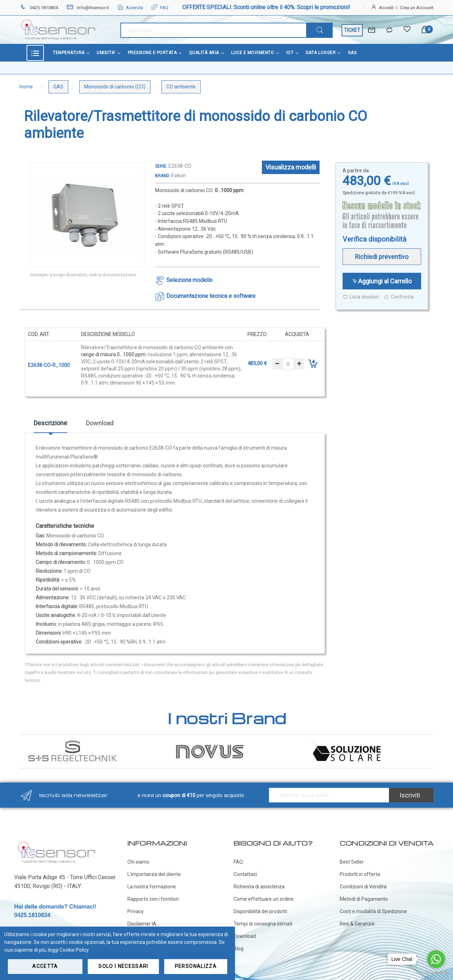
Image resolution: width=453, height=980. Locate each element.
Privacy (136, 911)
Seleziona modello (190, 280)
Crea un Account (417, 8)
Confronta (399, 297)
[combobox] (213, 30)
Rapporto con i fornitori (153, 899)
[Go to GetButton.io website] (436, 973)
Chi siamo (138, 862)
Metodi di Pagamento (364, 899)
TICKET (352, 30)
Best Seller (352, 862)
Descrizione (50, 423)
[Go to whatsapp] (436, 959)
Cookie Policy (74, 950)
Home (26, 87)
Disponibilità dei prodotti (260, 911)
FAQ (160, 8)
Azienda (130, 8)
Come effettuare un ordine (264, 899)
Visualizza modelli (291, 167)
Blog (239, 949)
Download (100, 423)
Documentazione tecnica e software (211, 296)
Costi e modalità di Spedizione (373, 911)
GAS (58, 87)
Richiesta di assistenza (259, 887)
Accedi (386, 8)
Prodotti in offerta (360, 874)
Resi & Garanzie (357, 924)
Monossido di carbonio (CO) (115, 87)
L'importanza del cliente (154, 874)
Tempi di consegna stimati (263, 924)
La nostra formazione (152, 887)
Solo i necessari (123, 966)
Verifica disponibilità (374, 239)
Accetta (45, 966)
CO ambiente (181, 87)
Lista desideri (361, 297)
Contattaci (245, 874)
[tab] (50, 426)
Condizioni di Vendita (363, 887)
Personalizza (196, 966)
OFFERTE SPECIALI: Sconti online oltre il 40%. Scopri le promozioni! (266, 7)
